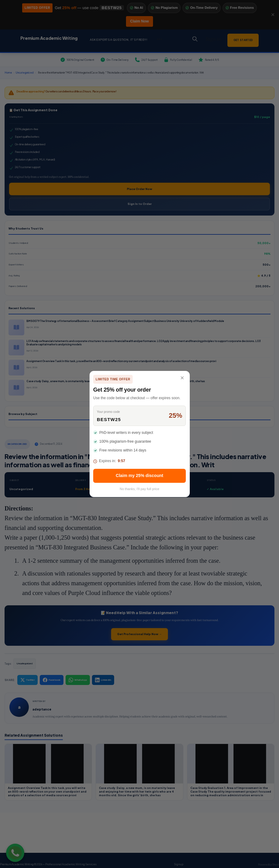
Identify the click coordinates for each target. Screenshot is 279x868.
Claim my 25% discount (139, 475)
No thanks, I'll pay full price (139, 489)
